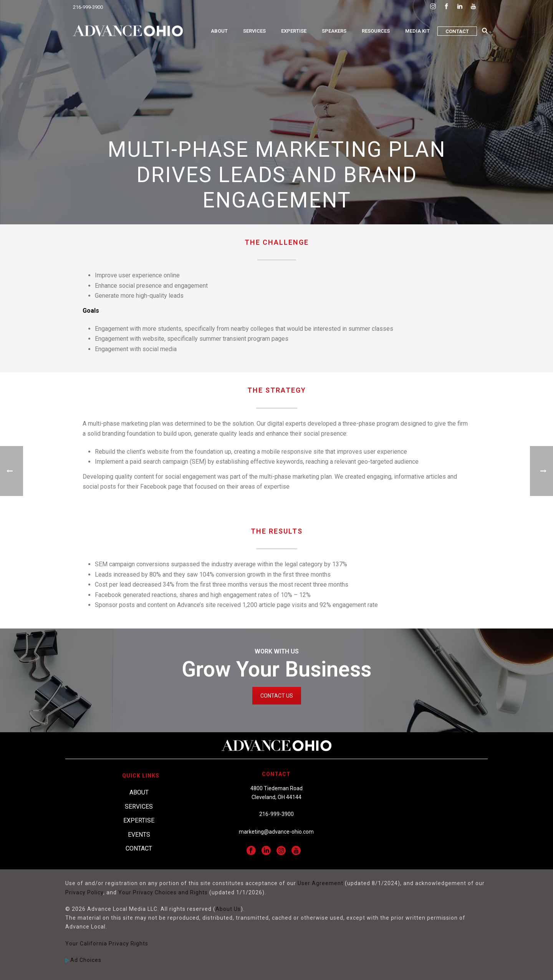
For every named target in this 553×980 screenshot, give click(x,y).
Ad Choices (83, 960)
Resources (376, 31)
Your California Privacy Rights (107, 944)
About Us (228, 909)
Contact (457, 31)
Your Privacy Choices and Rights (163, 892)
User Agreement (320, 883)
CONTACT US (277, 696)
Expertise (294, 31)
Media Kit (417, 31)
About (219, 31)
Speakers (334, 31)
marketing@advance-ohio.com (276, 832)
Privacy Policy (84, 892)
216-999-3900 (88, 7)
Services (254, 31)
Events (139, 835)
